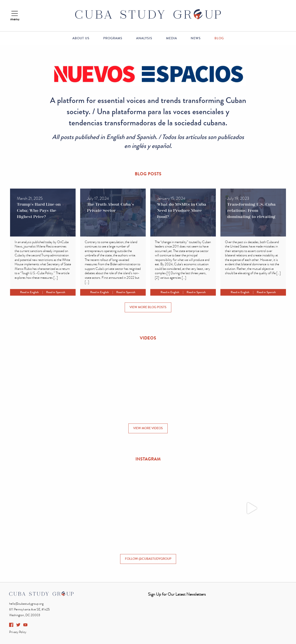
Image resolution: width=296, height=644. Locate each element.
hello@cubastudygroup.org (26, 604)
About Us (81, 38)
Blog (219, 38)
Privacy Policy (18, 632)
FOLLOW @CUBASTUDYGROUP (148, 559)
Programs (113, 38)
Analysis (144, 38)
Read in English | (33, 292)
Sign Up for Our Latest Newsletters (177, 594)
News (196, 38)
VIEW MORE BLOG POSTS (148, 307)
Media (172, 38)
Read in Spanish (56, 292)
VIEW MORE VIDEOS (148, 428)
